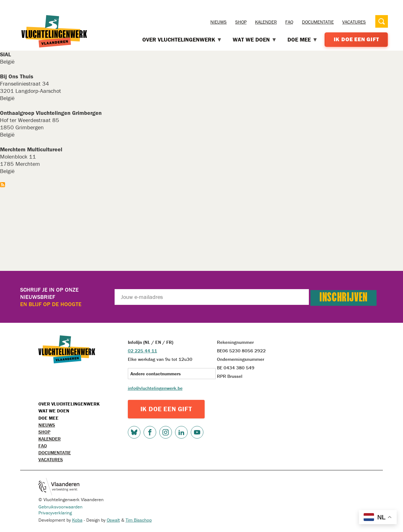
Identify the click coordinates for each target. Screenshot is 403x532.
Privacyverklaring (55, 513)
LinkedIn (181, 432)
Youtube (197, 432)
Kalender (266, 22)
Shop (241, 22)
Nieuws (219, 22)
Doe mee (48, 418)
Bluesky (134, 432)
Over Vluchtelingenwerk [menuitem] (182, 40)
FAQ (289, 22)
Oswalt (113, 520)
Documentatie (318, 22)
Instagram (166, 432)
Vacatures (354, 22)
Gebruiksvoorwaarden (60, 507)
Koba (77, 520)
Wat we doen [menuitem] (255, 40)
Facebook (150, 432)
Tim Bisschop (139, 520)
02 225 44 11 (142, 351)
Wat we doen (54, 411)
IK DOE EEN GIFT (166, 409)
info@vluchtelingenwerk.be (155, 388)
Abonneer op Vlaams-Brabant (3, 185)
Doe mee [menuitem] (303, 40)
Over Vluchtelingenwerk (69, 404)
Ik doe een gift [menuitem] (356, 39)
